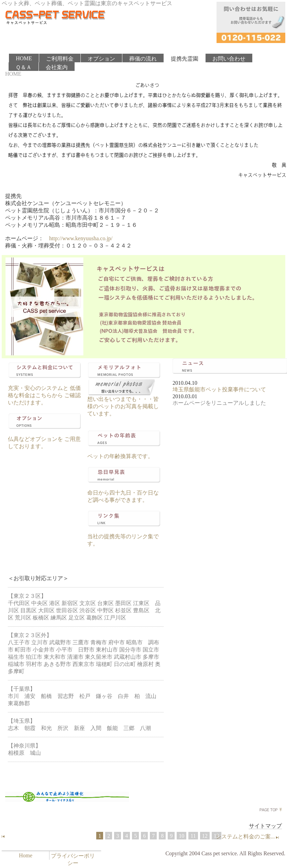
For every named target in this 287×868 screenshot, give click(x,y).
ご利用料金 (60, 59)
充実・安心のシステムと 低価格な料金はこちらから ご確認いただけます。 (44, 395)
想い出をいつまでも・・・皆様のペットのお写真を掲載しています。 (123, 406)
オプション (101, 59)
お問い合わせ (229, 59)
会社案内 (57, 67)
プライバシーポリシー (73, 859)
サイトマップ (265, 826)
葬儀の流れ (143, 59)
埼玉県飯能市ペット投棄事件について (219, 389)
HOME (24, 58)
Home (26, 855)
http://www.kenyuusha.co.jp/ (81, 238)
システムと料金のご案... (248, 837)
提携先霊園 (185, 59)
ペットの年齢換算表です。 (120, 456)
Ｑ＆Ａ (24, 67)
